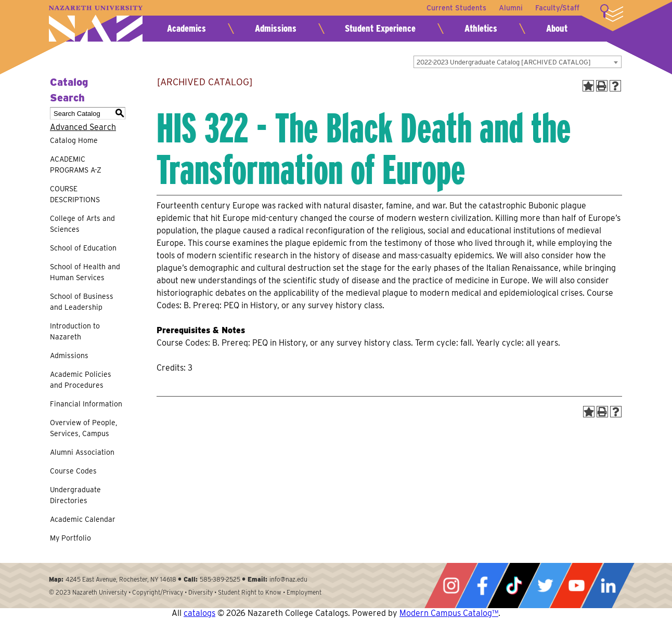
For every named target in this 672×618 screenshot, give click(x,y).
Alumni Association (82, 452)
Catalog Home (74, 140)
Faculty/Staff (557, 8)
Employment (304, 592)
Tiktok (514, 586)
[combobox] (518, 62)
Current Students (456, 8)
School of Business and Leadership (82, 302)
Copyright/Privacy (158, 592)
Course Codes (73, 471)
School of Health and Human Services (85, 272)
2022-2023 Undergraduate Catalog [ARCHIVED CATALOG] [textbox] (504, 62)
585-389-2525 (220, 579)
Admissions (276, 28)
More (612, 13)
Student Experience (380, 28)
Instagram (451, 586)
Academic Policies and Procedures (81, 380)
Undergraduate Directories (75, 495)
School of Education (83, 248)
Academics (186, 28)
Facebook (482, 586)
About (557, 28)
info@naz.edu (288, 579)
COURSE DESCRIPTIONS (75, 194)
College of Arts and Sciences (82, 224)
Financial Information (86, 404)
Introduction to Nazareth (75, 331)
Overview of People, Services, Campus (83, 428)
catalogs (199, 613)
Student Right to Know (250, 592)
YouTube (576, 586)
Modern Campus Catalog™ (449, 613)
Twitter (545, 586)
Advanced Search (83, 127)
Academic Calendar (83, 519)
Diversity (201, 592)
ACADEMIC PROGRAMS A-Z (76, 165)
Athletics (481, 28)
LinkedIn (608, 586)
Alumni (511, 8)
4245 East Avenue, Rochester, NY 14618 (121, 579)
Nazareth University (96, 24)
